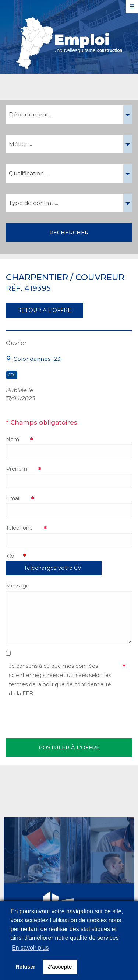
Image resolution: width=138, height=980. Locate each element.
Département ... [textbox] (31, 114)
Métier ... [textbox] (20, 144)
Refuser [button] (25, 967)
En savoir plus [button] (30, 948)
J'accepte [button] (60, 967)
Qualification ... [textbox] (29, 173)
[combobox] (69, 115)
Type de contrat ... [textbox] (33, 203)
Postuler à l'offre (69, 747)
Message (18, 586)
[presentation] (62, 716)
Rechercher (69, 233)
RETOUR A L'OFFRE (44, 310)
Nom (13, 439)
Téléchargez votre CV (53, 568)
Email (13, 498)
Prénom (17, 469)
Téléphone (19, 528)
